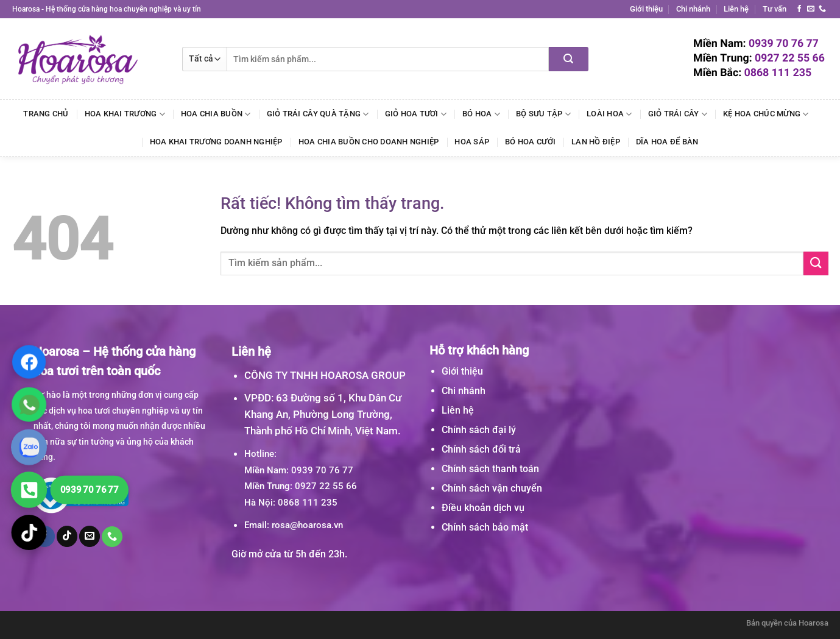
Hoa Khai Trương (125, 114)
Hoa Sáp (472, 142)
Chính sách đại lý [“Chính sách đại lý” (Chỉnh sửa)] (479, 430)
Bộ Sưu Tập (543, 114)
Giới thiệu (646, 9)
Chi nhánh (693, 9)
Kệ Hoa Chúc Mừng (766, 114)
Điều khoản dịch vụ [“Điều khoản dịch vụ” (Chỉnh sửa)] (483, 508)
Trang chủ (46, 114)
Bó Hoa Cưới (530, 142)
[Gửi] (569, 59)
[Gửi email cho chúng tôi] (811, 9)
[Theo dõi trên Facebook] (799, 9)
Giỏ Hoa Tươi (416, 114)
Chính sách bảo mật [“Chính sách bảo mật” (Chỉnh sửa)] (485, 527)
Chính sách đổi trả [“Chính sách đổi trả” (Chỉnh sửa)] (481, 449)
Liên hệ (736, 9)
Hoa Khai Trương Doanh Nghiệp (216, 142)
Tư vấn (775, 9)
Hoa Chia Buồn (216, 114)
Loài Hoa (609, 114)
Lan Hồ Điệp (596, 142)
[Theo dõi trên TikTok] (67, 536)
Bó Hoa (481, 114)
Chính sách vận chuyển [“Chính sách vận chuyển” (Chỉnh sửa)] (492, 488)
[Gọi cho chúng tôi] (822, 9)
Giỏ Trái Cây (678, 114)
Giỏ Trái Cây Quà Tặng (318, 114)
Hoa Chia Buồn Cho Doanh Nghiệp (369, 142)
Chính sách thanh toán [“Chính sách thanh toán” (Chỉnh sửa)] (490, 469)
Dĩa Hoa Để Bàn (667, 142)
